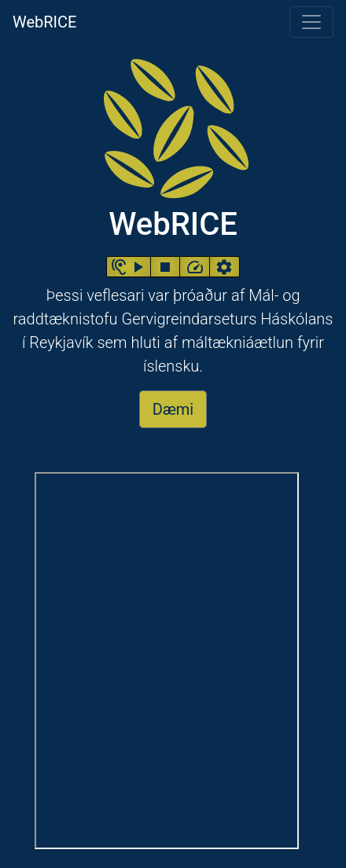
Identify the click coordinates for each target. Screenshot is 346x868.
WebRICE (44, 21)
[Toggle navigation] (311, 22)
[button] (128, 267)
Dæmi (173, 409)
